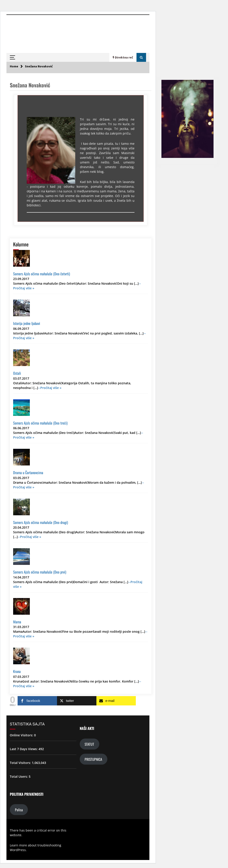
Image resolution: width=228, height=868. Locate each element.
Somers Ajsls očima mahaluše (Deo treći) (40, 423)
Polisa (19, 810)
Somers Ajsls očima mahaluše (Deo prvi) (40, 572)
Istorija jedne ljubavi (27, 323)
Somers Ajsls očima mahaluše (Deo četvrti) (42, 274)
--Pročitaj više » (50, 388)
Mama (17, 622)
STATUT (89, 744)
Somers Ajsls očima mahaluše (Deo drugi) (41, 522)
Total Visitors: (21, 763)
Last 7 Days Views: (24, 749)
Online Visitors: (22, 735)
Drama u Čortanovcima (28, 472)
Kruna (17, 671)
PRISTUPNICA (93, 759)
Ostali (17, 373)
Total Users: (19, 776)
